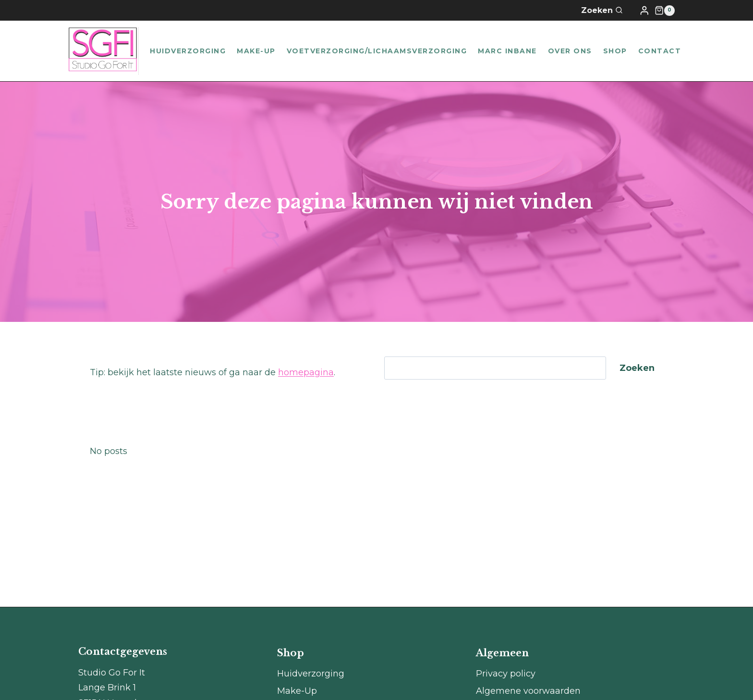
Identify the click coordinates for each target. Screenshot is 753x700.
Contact (660, 51)
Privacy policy (506, 674)
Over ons (570, 51)
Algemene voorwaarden (528, 691)
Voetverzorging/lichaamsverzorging (377, 51)
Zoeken (637, 368)
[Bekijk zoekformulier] (608, 11)
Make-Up (256, 51)
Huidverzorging (188, 51)
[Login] (644, 10)
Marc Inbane (507, 51)
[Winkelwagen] (665, 11)
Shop (615, 51)
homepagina (306, 372)
